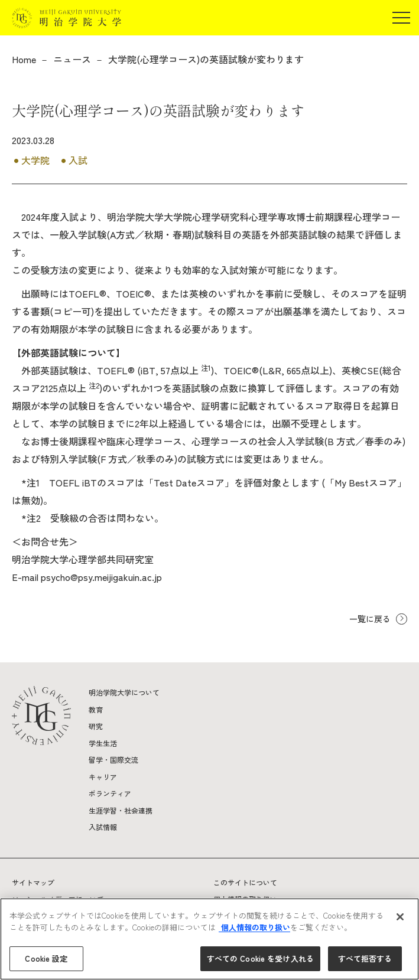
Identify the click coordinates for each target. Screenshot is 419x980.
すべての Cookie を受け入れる (260, 958)
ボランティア (110, 793)
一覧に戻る (370, 619)
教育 (96, 709)
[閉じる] (400, 917)
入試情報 (103, 827)
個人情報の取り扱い (254, 927)
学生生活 (103, 743)
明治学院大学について (124, 692)
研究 (96, 726)
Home (24, 59)
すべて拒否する (365, 958)
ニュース (72, 59)
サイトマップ (33, 882)
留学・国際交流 (113, 759)
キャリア (103, 777)
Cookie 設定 (46, 958)
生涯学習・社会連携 (121, 810)
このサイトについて (245, 882)
